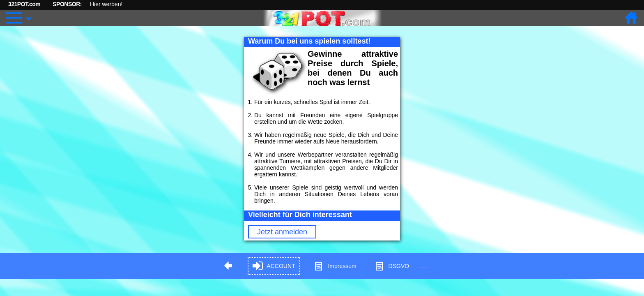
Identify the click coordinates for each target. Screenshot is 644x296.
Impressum (335, 266)
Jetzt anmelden (282, 232)
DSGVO (392, 266)
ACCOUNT (274, 266)
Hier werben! (106, 4)
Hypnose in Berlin (424, 267)
